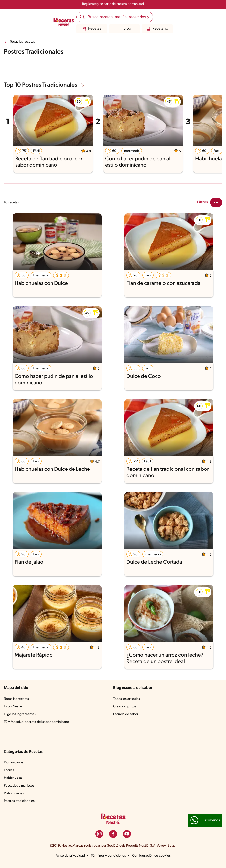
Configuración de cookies (151, 856)
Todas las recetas (22, 42)
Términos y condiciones (108, 856)
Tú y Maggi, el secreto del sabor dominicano (36, 722)
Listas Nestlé (13, 707)
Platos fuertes (14, 793)
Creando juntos (125, 707)
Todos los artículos (127, 699)
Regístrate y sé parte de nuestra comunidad (113, 4)
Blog (124, 29)
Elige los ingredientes (20, 714)
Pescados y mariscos (19, 786)
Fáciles (9, 770)
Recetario (157, 29)
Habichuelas (13, 778)
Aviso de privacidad (70, 856)
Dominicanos (14, 763)
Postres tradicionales (19, 801)
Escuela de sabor (126, 714)
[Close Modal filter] (216, 202)
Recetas (92, 29)
